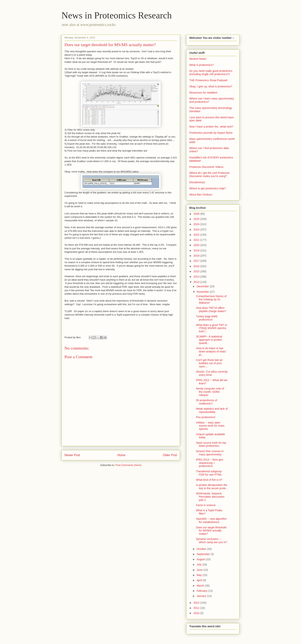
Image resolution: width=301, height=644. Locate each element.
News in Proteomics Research (117, 15)
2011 (197, 608)
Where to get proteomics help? (208, 188)
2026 (197, 214)
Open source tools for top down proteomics (211, 444)
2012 (197, 603)
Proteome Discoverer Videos (206, 167)
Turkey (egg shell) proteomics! (207, 318)
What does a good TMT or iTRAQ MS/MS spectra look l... (212, 328)
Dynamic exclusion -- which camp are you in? (212, 541)
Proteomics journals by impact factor (211, 133)
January (202, 596)
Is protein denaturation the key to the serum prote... (212, 487)
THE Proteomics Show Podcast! (208, 80)
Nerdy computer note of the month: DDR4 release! (210, 392)
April (200, 580)
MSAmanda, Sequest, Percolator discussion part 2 (210, 497)
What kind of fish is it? (209, 480)
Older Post (170, 455)
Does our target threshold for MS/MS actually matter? (211, 531)
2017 (197, 261)
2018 (197, 256)
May (199, 575)
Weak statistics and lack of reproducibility (212, 410)
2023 (197, 230)
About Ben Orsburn (201, 195)
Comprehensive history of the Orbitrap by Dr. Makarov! (211, 299)
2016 (197, 266)
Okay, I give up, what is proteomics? (211, 86)
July (199, 564)
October (202, 549)
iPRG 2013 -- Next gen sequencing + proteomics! (210, 463)
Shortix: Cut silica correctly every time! (212, 373)
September (203, 554)
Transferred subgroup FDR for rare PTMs (209, 473)
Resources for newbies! (203, 93)
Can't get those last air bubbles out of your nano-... (209, 363)
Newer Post (72, 455)
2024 (197, 224)
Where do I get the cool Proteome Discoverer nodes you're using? (209, 174)
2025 (197, 219)
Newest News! (198, 59)
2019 (197, 250)
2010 (197, 613)
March (201, 586)
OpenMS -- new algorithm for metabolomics (211, 520)
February (202, 591)
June (200, 570)
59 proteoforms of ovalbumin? (207, 402)
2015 (197, 271)
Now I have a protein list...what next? (211, 127)
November (203, 292)
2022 (197, 235)
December (203, 286)
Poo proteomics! (206, 417)
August (201, 559)
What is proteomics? (201, 65)
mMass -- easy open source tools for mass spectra (210, 426)
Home (122, 455)
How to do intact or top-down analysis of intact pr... (211, 351)
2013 (197, 282)
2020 (197, 245)
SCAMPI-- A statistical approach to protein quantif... (209, 340)
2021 (197, 240)
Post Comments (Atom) (128, 465)
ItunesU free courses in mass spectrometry (210, 453)
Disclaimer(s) (197, 182)
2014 (197, 277)
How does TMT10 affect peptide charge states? (211, 310)
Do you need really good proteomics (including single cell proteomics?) (211, 73)
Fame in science (206, 505)
